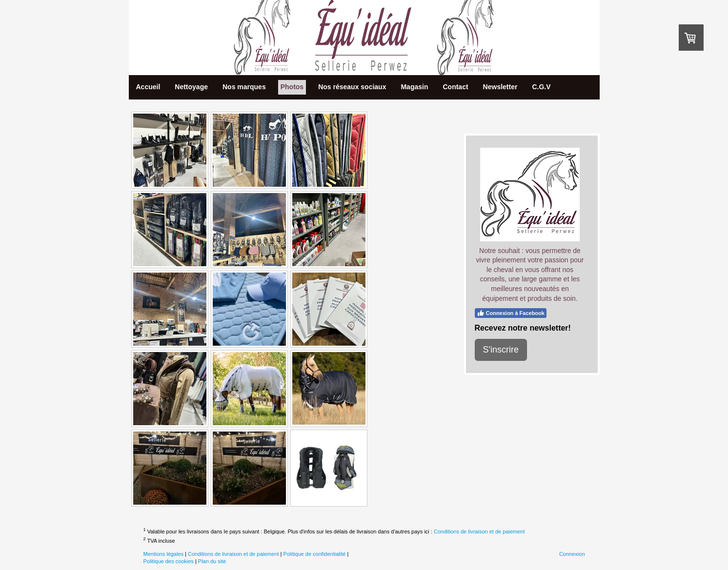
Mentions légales (164, 554)
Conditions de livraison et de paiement (479, 531)
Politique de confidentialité (315, 554)
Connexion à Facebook (511, 313)
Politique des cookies (169, 561)
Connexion (572, 554)
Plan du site (212, 561)
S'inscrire (501, 350)
